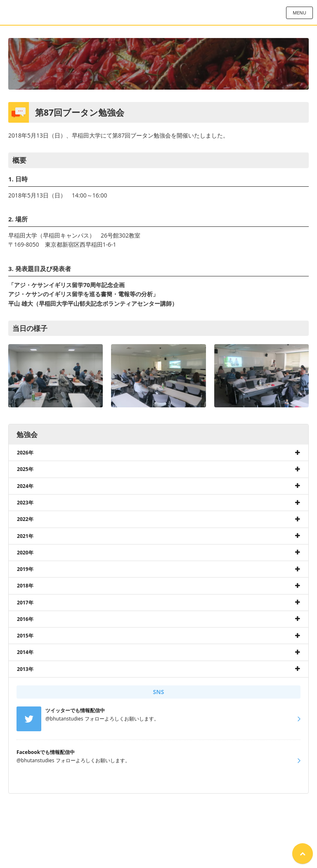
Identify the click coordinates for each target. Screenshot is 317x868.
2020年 (25, 553)
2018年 (25, 586)
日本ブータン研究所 (158, 12)
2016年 (25, 619)
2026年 (25, 453)
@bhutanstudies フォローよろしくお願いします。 (73, 756)
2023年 (25, 503)
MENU (299, 13)
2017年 (25, 603)
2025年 (25, 469)
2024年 (25, 486)
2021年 (25, 536)
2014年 (25, 652)
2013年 (25, 669)
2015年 (25, 636)
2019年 (25, 569)
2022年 (25, 519)
